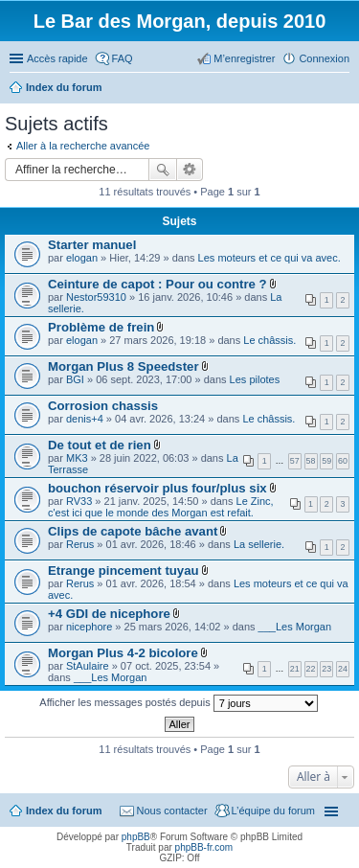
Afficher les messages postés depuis (178, 703)
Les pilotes (255, 379)
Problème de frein (101, 327)
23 (326, 669)
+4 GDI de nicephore (109, 614)
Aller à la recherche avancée (83, 146)
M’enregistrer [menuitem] (244, 58)
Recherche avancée (190, 170)
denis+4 (85, 419)
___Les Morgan (295, 627)
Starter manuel (92, 245)
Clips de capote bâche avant (133, 531)
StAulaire (88, 666)
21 (295, 669)
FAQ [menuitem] (123, 58)
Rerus (80, 544)
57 (295, 461)
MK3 (77, 458)
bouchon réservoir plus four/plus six (157, 488)
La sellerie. (259, 544)
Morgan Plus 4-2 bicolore (123, 653)
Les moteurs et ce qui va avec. (269, 258)
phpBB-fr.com (204, 847)
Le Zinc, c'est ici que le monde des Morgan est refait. (161, 507)
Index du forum (64, 811)
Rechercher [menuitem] (342, 89)
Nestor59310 (96, 297)
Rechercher (163, 170)
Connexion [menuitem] (324, 58)
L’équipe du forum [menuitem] (273, 811)
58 (311, 461)
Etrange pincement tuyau (123, 571)
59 (326, 461)
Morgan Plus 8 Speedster (123, 366)
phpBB (136, 837)
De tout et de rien (100, 445)
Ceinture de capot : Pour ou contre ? (157, 284)
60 (343, 461)
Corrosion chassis (103, 406)
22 (311, 669)
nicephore (89, 627)
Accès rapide (57, 58)
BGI (75, 379)
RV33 (79, 501)
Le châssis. (269, 340)
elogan (82, 258)
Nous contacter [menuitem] (172, 811)
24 (343, 669)
